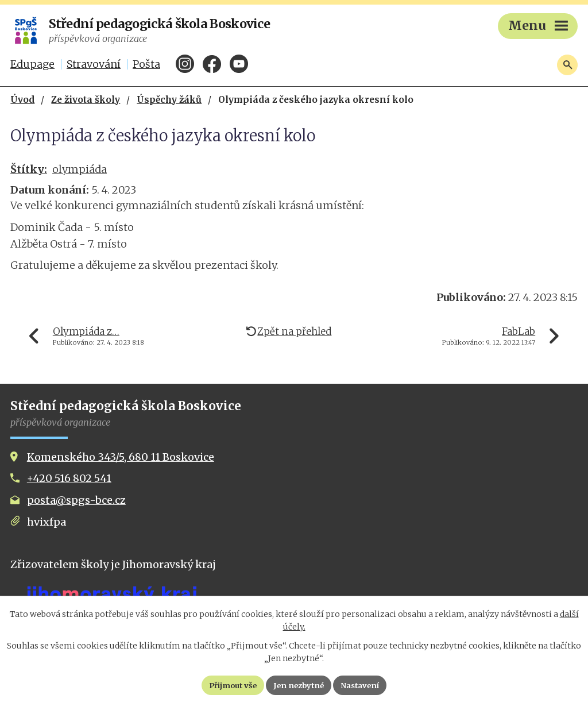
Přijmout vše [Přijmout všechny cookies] (227, 685)
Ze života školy (86, 100)
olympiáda (80, 169)
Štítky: (29, 169)
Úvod (22, 100)
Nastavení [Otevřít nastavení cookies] (366, 685)
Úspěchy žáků (169, 100)
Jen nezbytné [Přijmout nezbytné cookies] (299, 685)
